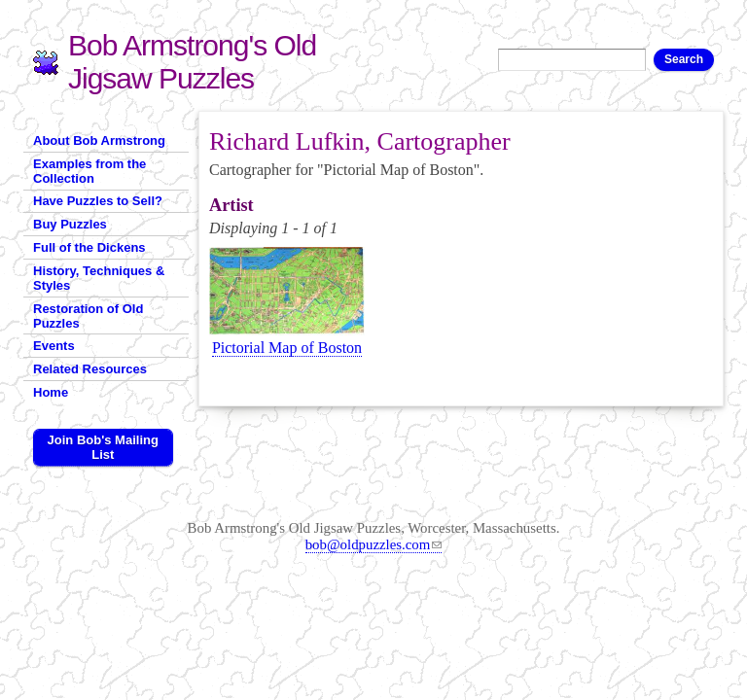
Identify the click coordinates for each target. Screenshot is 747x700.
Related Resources (90, 369)
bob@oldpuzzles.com (374, 544)
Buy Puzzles (70, 224)
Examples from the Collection (89, 171)
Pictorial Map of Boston (287, 348)
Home (51, 392)
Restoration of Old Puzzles (88, 316)
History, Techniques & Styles (99, 278)
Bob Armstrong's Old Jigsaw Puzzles (192, 62)
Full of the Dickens (89, 247)
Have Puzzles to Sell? (98, 201)
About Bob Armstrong (99, 140)
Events (54, 346)
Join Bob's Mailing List (103, 447)
